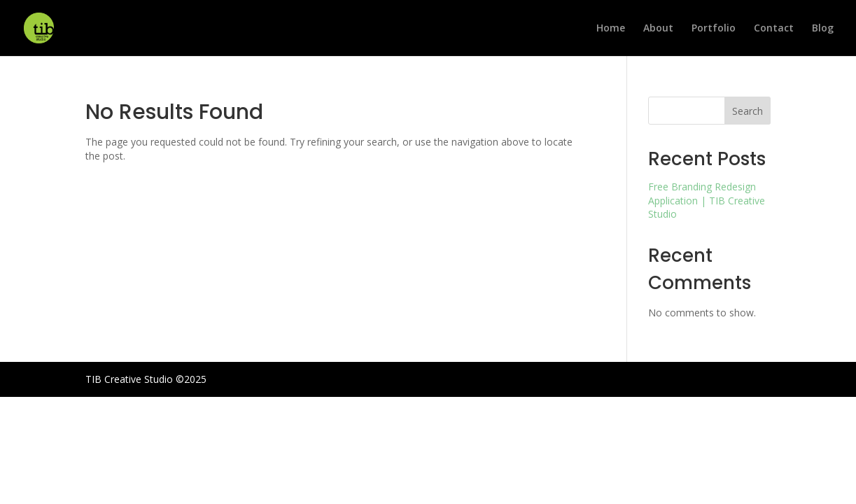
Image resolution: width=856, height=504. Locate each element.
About (658, 29)
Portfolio (714, 29)
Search (748, 111)
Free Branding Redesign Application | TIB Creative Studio (707, 200)
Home (611, 29)
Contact (774, 29)
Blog (823, 29)
